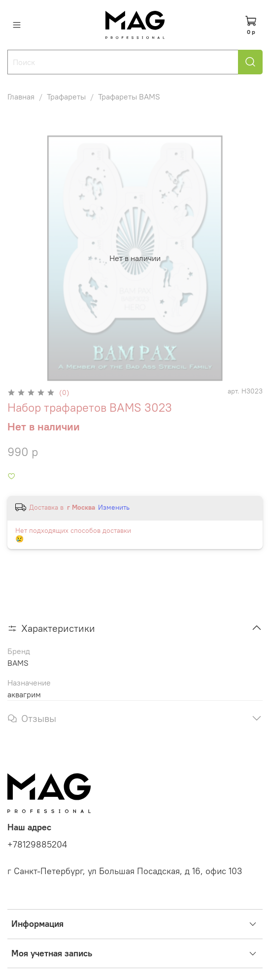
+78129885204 (37, 845)
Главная (21, 97)
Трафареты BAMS (129, 97)
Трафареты (66, 97)
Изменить (114, 507)
